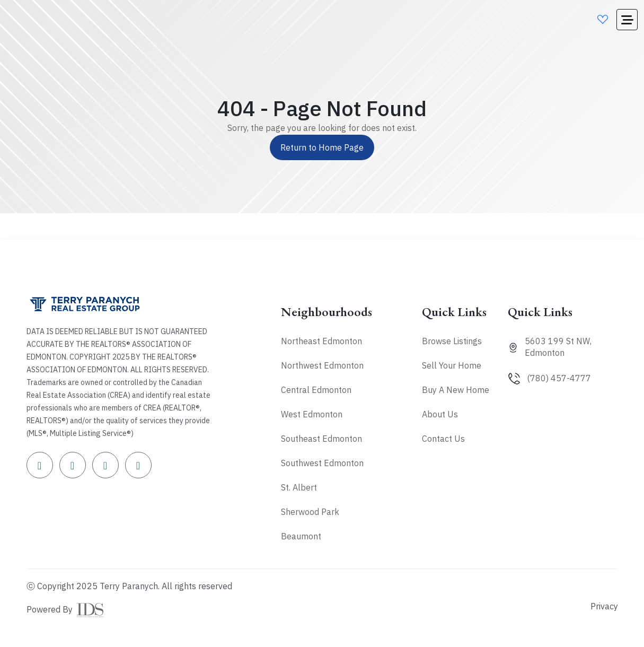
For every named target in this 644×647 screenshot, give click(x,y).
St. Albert (299, 487)
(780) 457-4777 (559, 378)
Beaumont (301, 536)
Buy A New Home (456, 390)
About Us (440, 414)
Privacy (604, 606)
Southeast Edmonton (321, 439)
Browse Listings (452, 341)
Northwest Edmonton (322, 365)
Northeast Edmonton (321, 341)
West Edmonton (312, 414)
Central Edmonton (316, 390)
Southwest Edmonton (322, 463)
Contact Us (443, 439)
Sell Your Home (452, 365)
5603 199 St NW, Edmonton (558, 347)
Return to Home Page (322, 147)
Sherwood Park (310, 512)
